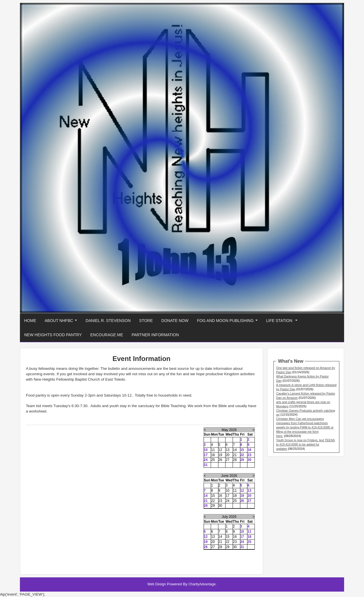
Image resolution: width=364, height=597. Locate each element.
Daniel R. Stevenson (108, 321)
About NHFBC (62, 322)
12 (242, 491)
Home (30, 321)
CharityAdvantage (202, 584)
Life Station (283, 322)
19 (242, 496)
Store (146, 321)
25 (249, 542)
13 (249, 491)
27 (249, 501)
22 (242, 455)
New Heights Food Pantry (53, 335)
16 (249, 450)
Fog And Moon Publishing (228, 322)
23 (249, 455)
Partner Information (155, 335)
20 (249, 496)
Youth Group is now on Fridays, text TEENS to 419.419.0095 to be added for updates (306, 444)
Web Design (157, 584)
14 (206, 496)
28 (206, 506)
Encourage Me (107, 335)
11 (249, 532)
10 (206, 450)
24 (206, 460)
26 (242, 501)
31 (206, 465)
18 (249, 537)
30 (249, 460)
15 (242, 450)
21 (206, 501)
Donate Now (175, 321)
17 (206, 455)
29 (242, 460)
